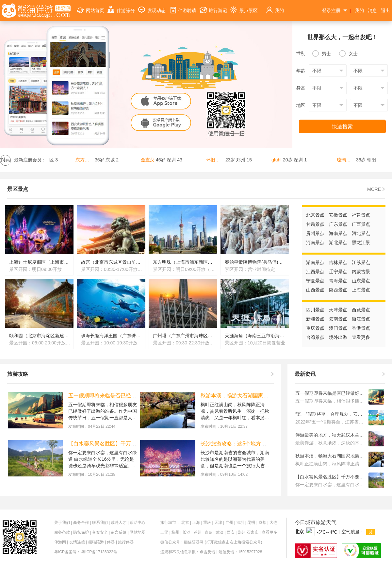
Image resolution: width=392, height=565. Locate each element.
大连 (273, 523)
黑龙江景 (361, 242)
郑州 (242, 532)
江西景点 (315, 272)
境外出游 (338, 337)
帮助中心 (138, 523)
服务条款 (62, 532)
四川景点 (315, 310)
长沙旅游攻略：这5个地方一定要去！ (244, 444)
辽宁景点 (338, 272)
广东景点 (338, 224)
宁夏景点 (315, 281)
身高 (301, 88)
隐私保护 (81, 532)
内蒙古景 (361, 272)
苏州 (198, 532)
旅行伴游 (126, 542)
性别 (301, 53)
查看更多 (361, 337)
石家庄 (253, 532)
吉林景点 (338, 262)
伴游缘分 (121, 7)
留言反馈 (119, 532)
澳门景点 (338, 328)
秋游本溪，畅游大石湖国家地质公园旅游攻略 (253, 396)
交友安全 (100, 532)
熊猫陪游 (96, 542)
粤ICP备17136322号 (99, 552)
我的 (275, 7)
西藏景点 (361, 310)
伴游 (111, 542)
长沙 (187, 532)
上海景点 (361, 290)
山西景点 (315, 290)
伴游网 (60, 542)
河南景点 (315, 242)
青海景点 (338, 281)
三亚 (164, 532)
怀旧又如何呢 (216, 160)
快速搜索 (342, 127)
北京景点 (315, 215)
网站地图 (138, 532)
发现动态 (152, 7)
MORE (376, 189)
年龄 (301, 71)
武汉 (220, 532)
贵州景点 (315, 233)
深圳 (240, 523)
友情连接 (77, 542)
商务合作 (81, 523)
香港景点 (361, 328)
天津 (218, 523)
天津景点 (338, 310)
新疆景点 (315, 319)
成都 (262, 523)
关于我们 (62, 523)
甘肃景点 (315, 224)
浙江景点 (361, 319)
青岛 (208, 532)
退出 (385, 10)
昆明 (251, 523)
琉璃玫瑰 (347, 160)
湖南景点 (315, 262)
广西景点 (361, 224)
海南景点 (338, 233)
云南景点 (338, 319)
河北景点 (361, 233)
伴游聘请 (183, 7)
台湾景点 (315, 337)
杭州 (175, 532)
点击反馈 (207, 552)
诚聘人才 (119, 523)
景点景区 (244, 7)
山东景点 (361, 281)
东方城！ (86, 160)
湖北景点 (338, 242)
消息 (372, 10)
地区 (301, 105)
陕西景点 (338, 290)
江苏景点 (361, 262)
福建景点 (361, 215)
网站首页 (90, 7)
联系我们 (100, 523)
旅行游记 (213, 7)
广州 (229, 523)
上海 (196, 523)
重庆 (207, 523)
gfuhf (278, 160)
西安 (231, 532)
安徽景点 (338, 215)
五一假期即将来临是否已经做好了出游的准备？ (123, 396)
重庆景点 (315, 328)
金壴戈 (149, 160)
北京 (185, 523)
